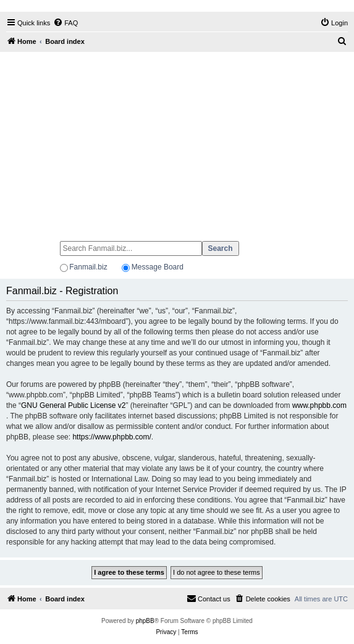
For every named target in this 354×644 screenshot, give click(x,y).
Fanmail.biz (88, 267)
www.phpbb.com (319, 405)
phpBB (145, 621)
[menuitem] (65, 23)
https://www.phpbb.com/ (112, 437)
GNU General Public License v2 (73, 405)
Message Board (158, 267)
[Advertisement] (177, 141)
